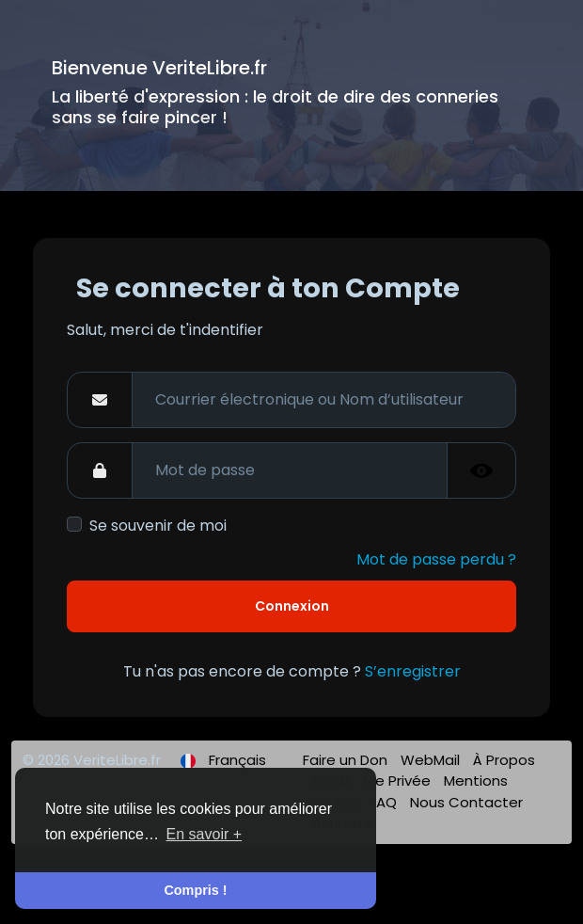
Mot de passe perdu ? (436, 559)
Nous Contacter (466, 802)
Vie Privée (399, 781)
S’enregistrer (413, 671)
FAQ (385, 802)
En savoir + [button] (204, 834)
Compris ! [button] (195, 890)
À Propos (504, 760)
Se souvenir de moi (158, 526)
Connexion (292, 606)
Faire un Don (347, 760)
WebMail (432, 760)
